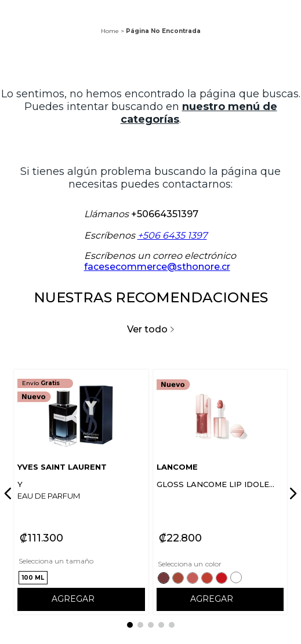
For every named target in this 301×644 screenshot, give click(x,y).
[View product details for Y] (81, 492)
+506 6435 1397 (172, 235)
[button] (33, 578)
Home (110, 31)
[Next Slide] (291, 493)
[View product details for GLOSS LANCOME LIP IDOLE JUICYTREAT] (220, 492)
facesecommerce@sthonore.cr (157, 267)
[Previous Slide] (10, 493)
